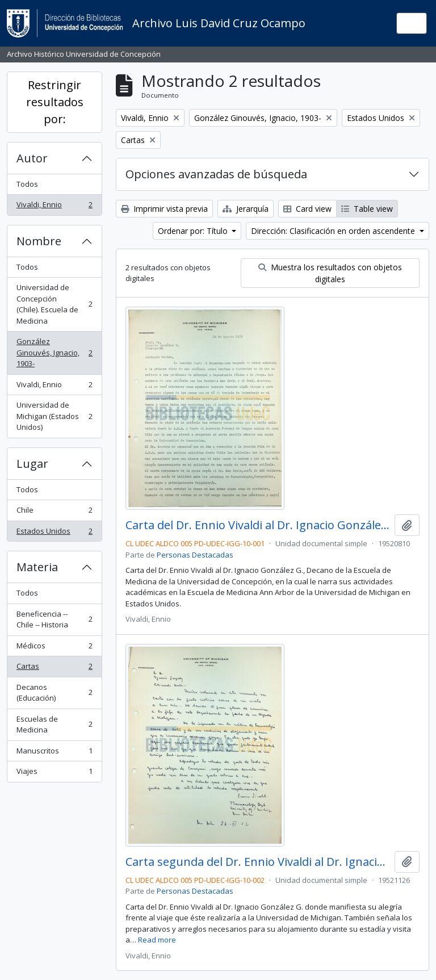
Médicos (54, 648)
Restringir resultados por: (55, 102)
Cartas (54, 669)
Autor (32, 158)
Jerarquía (246, 209)
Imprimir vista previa (164, 209)
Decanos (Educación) (54, 693)
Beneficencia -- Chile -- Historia (54, 619)
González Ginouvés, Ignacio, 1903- (54, 352)
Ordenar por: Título (194, 231)
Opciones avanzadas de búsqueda (216, 174)
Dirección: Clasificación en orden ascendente (334, 231)
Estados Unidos (54, 533)
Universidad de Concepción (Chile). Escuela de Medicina (54, 304)
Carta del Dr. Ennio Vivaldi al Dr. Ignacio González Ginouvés (258, 525)
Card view (307, 209)
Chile (54, 512)
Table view (367, 209)
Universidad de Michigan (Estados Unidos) (54, 416)
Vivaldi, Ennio (54, 207)
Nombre (39, 241)
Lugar (32, 464)
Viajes (54, 774)
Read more (157, 940)
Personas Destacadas (195, 555)
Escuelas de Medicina (54, 724)
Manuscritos (54, 753)
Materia (37, 567)
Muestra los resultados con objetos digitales (330, 273)
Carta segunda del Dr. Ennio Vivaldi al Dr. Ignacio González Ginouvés (258, 862)
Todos (27, 184)
